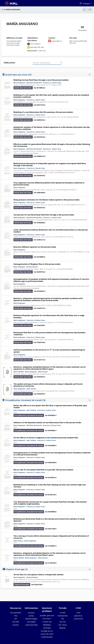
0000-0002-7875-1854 (37, 47)
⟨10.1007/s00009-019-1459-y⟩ (61, 305)
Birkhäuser (85, 579)
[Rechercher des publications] (61, 63)
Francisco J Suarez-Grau (52, 425)
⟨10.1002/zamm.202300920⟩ (29, 153)
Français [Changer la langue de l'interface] (87, 4)
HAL (63, 619)
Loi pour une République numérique (47, 625)
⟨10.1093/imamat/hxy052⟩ (64, 322)
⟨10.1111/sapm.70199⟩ (54, 85)
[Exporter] (85, 10)
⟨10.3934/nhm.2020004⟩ (64, 269)
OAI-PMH (16, 622)
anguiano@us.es (57, 41)
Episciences (78, 616)
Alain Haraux (43, 372)
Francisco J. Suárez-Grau (52, 83)
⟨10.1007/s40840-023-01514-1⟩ (75, 205)
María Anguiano (19, 83)
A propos (31, 613)
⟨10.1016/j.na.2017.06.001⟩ (77, 374)
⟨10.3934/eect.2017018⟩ (66, 391)
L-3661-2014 (42, 51)
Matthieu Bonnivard (34, 83)
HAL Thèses (63, 625)
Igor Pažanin (31, 410)
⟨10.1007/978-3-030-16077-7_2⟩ (49, 582)
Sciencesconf (78, 619)
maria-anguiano (35, 44)
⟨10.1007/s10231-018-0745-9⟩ (70, 357)
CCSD (78, 613)
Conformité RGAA (31, 625)
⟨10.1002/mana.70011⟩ (67, 134)
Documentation (16, 613)
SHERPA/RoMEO (47, 637)
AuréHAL (16, 625)
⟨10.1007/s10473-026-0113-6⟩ (58, 102)
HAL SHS (63, 622)
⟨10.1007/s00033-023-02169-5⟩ (64, 173)
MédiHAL (63, 628)
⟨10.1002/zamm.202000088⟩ (30, 288)
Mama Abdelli (19, 372)
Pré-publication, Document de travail (46, 400)
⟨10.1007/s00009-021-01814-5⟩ (63, 237)
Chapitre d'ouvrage (46, 569)
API (16, 619)
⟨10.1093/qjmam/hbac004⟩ (78, 220)
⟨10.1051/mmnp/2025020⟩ (70, 117)
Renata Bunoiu (32, 267)
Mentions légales (31, 619)
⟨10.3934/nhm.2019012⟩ (65, 340)
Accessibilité (31, 622)
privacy (31, 616)
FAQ (16, 616)
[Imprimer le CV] (90, 10)
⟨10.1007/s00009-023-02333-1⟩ (66, 190)
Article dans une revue (46, 75)
